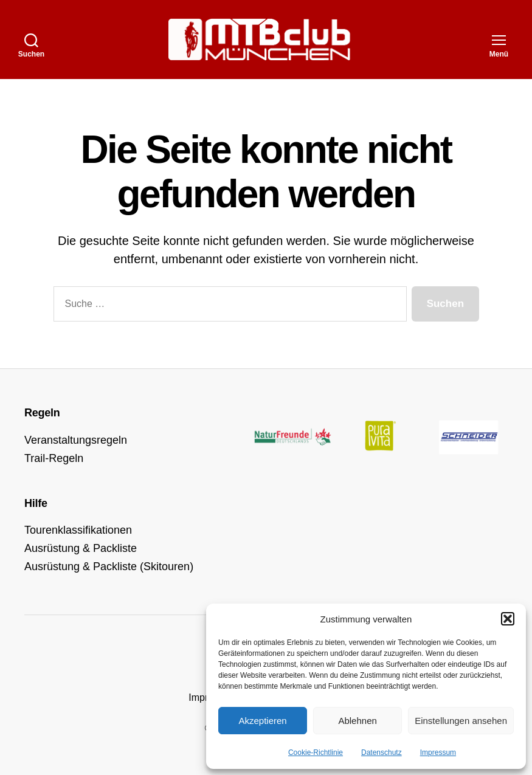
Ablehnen (357, 721)
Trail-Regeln (54, 458)
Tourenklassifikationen (78, 530)
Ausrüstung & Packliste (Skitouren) (109, 567)
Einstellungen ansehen (461, 721)
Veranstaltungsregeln (76, 440)
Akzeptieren (262, 721)
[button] (508, 619)
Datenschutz (382, 753)
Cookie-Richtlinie (316, 753)
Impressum (438, 753)
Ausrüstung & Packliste (81, 548)
